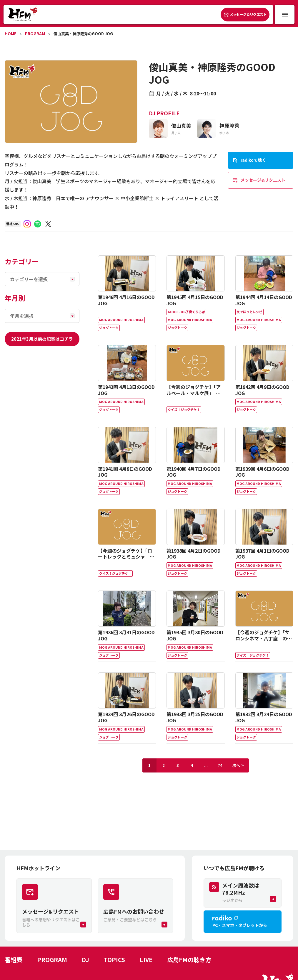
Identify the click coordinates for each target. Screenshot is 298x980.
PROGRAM (35, 34)
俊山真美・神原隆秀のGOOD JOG (83, 34)
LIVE (146, 960)
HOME (11, 34)
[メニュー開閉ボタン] (285, 15)
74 (220, 765)
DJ (85, 960)
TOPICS (114, 960)
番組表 (14, 960)
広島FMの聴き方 (189, 960)
